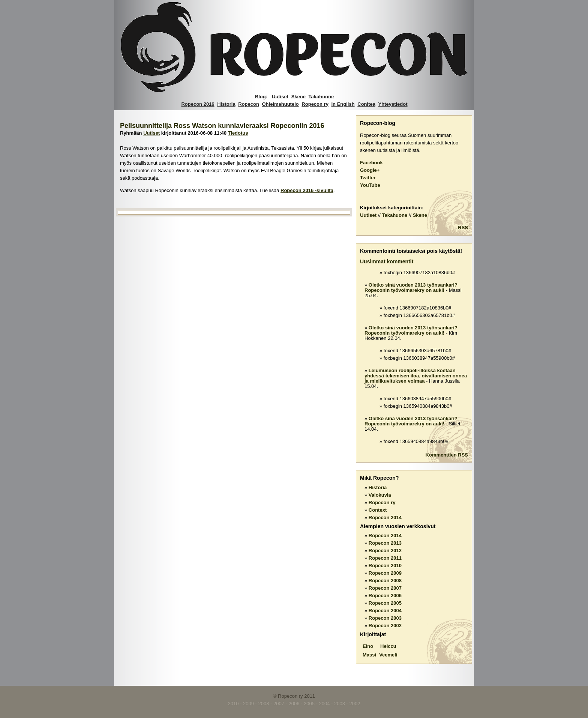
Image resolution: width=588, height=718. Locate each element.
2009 (248, 704)
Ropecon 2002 (385, 626)
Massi (369, 655)
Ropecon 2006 (385, 596)
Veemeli (388, 655)
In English (343, 104)
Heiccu (388, 646)
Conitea (366, 104)
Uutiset (280, 97)
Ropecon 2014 (385, 517)
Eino (368, 646)
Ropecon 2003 (385, 618)
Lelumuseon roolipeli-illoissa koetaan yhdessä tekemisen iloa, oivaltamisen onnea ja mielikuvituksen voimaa (416, 376)
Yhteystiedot (393, 104)
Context (378, 510)
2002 (355, 704)
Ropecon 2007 (385, 588)
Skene (298, 97)
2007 (279, 704)
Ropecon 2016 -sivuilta (307, 190)
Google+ (370, 170)
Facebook (371, 163)
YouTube (370, 185)
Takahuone (321, 97)
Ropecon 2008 (385, 581)
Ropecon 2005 (385, 603)
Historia (226, 104)
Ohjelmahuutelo (280, 104)
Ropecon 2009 (385, 573)
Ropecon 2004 (385, 611)
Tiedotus (238, 133)
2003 (340, 704)
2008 (264, 704)
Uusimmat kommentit (387, 261)
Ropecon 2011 (385, 558)
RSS (463, 228)
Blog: (261, 97)
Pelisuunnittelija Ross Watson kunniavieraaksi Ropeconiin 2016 (222, 126)
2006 (294, 704)
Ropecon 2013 (385, 543)
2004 (325, 704)
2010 (233, 704)
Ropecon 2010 (385, 566)
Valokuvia (380, 495)
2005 (309, 704)
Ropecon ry (315, 104)
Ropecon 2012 (385, 551)
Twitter (368, 178)
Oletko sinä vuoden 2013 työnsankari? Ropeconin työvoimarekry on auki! (411, 288)
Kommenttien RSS (447, 455)
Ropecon (249, 104)
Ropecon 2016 (198, 104)
